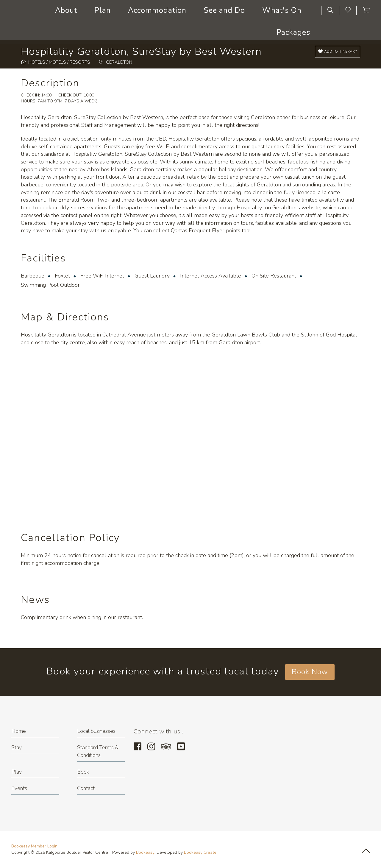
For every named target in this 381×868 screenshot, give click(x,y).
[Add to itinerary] (338, 52)
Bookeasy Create (200, 852)
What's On (282, 10)
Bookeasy (145, 852)
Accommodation (157, 10)
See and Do (224, 10)
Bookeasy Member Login (34, 846)
